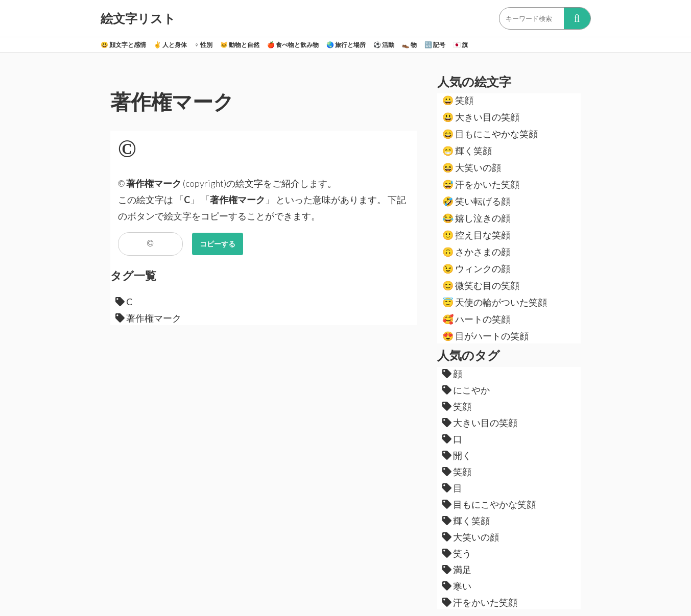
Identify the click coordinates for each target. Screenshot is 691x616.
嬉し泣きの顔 (476, 218)
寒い (457, 586)
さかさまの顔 (476, 252)
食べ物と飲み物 (293, 45)
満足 (457, 570)
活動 (384, 45)
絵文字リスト (138, 18)
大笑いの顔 (472, 167)
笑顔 (458, 100)
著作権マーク (148, 318)
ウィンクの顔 (476, 268)
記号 (435, 45)
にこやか (466, 390)
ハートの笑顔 (476, 319)
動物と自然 (240, 45)
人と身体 (170, 45)
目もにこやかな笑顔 (490, 134)
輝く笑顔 (467, 151)
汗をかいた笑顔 (481, 184)
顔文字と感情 (123, 45)
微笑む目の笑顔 (481, 285)
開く (457, 455)
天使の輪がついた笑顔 (495, 302)
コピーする (218, 244)
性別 (204, 45)
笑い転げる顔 (476, 201)
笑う (457, 553)
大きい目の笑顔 (481, 117)
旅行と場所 (346, 45)
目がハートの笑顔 (485, 336)
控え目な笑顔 (476, 235)
